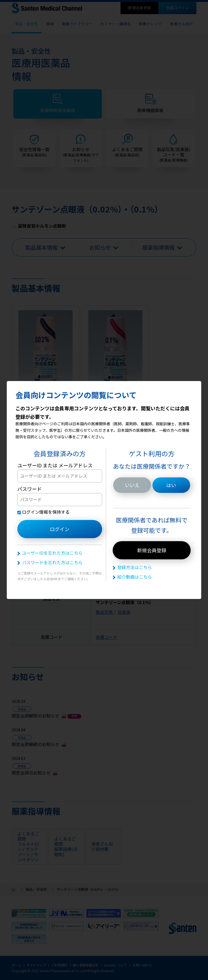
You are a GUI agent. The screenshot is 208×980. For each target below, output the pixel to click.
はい (171, 485)
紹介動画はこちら (135, 577)
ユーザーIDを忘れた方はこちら (52, 553)
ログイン (60, 529)
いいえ (132, 485)
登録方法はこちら (135, 567)
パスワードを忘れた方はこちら (52, 562)
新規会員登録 (152, 550)
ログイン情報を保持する (43, 512)
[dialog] (104, 490)
